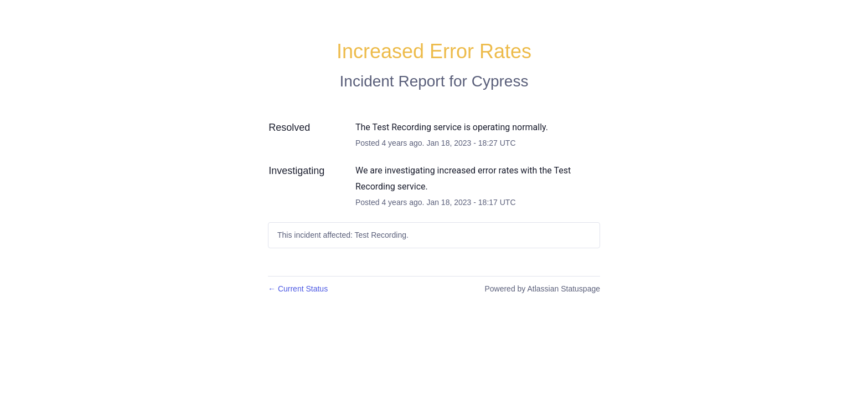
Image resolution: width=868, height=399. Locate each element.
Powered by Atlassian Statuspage (542, 289)
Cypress (500, 81)
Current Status (298, 289)
